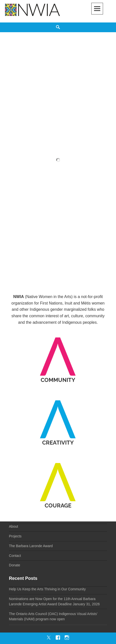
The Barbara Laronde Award (31, 546)
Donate (15, 565)
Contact (15, 556)
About (14, 526)
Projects (15, 536)
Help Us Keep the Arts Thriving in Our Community (47, 589)
